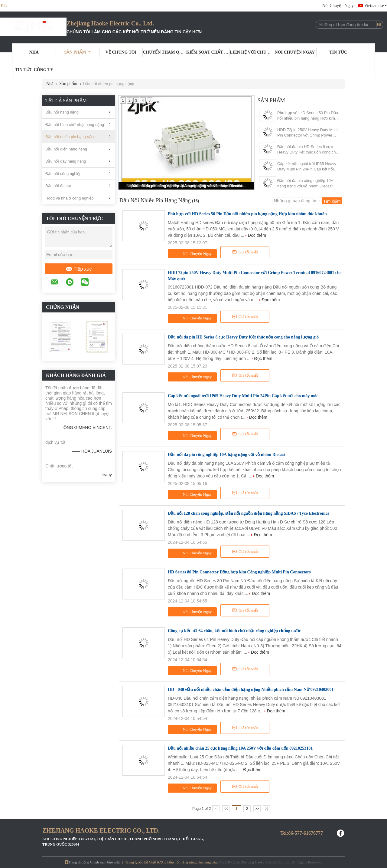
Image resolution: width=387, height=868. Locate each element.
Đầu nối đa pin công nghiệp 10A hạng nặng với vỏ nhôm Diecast (187, 186)
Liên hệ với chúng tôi (252, 52)
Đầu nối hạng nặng (62, 112)
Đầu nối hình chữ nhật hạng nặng (75, 125)
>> (257, 809)
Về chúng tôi (121, 52)
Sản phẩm (78, 52)
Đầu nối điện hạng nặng (66, 149)
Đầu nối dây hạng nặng (66, 161)
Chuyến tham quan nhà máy (164, 52)
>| (267, 809)
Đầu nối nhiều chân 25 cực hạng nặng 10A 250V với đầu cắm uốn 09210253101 (240, 748)
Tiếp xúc (79, 269)
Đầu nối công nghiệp (63, 174)
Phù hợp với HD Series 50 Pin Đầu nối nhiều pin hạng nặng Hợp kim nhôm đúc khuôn (308, 116)
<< (226, 809)
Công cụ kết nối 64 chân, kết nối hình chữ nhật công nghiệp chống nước (234, 631)
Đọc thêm (257, 235)
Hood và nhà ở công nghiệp (70, 198)
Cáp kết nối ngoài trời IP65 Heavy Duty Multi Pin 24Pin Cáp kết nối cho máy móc (307, 167)
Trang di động (77, 862)
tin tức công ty (34, 70)
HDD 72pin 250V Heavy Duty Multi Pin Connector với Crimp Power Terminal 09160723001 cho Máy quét (307, 133)
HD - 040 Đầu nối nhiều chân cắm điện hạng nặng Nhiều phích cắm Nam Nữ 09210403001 (251, 690)
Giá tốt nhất (245, 252)
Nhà (34, 52)
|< (216, 809)
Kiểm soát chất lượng (208, 52)
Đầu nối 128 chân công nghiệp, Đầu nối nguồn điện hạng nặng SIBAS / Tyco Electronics (248, 513)
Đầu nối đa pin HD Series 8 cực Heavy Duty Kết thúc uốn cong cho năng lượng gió (308, 150)
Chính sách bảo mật (105, 862)
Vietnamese (376, 6)
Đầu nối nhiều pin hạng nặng (70, 137)
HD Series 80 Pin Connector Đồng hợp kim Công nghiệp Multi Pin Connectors (239, 572)
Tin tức (338, 52)
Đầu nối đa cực (59, 186)
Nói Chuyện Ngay (338, 6)
